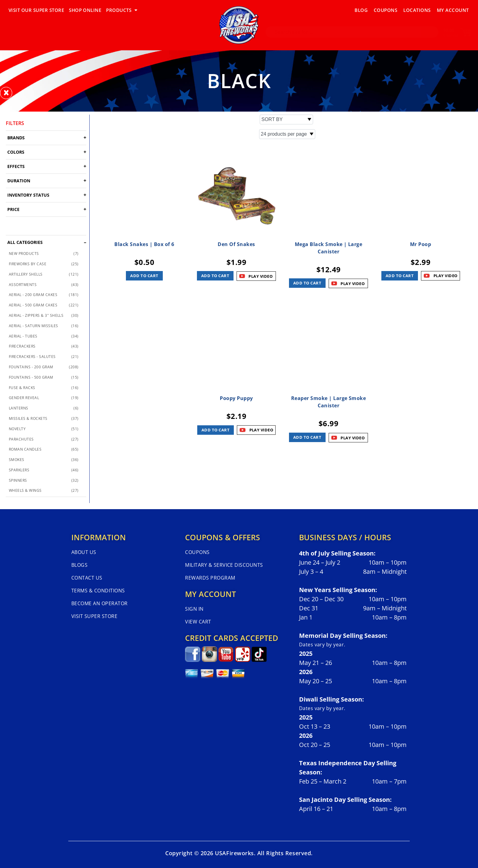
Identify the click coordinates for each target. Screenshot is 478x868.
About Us (84, 552)
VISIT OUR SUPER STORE (36, 10)
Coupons (385, 10)
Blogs (79, 565)
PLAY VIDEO (446, 276)
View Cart (198, 622)
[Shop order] (286, 120)
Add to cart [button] (144, 276)
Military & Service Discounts (224, 565)
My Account (453, 10)
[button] (6, 93)
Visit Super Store (94, 616)
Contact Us (87, 578)
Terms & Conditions (98, 591)
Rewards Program (210, 578)
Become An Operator (100, 603)
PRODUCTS (122, 10)
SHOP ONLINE (85, 10)
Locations (417, 10)
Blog (361, 10)
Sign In (194, 609)
